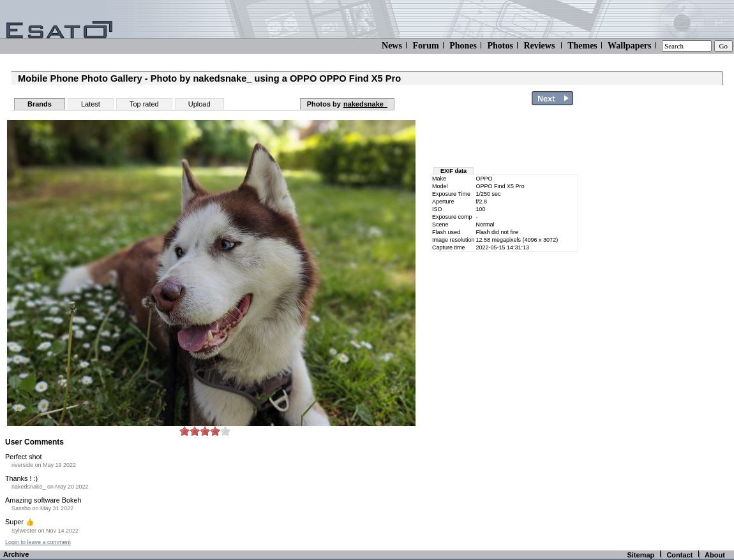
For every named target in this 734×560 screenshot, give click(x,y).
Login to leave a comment (38, 542)
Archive (16, 554)
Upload (199, 104)
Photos (500, 46)
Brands (40, 104)
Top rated (144, 104)
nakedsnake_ (365, 104)
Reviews (539, 46)
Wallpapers (629, 46)
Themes (582, 46)
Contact (679, 555)
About (715, 555)
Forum (425, 46)
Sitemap (640, 555)
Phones (463, 46)
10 (225, 431)
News (392, 46)
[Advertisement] (506, 139)
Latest (91, 104)
